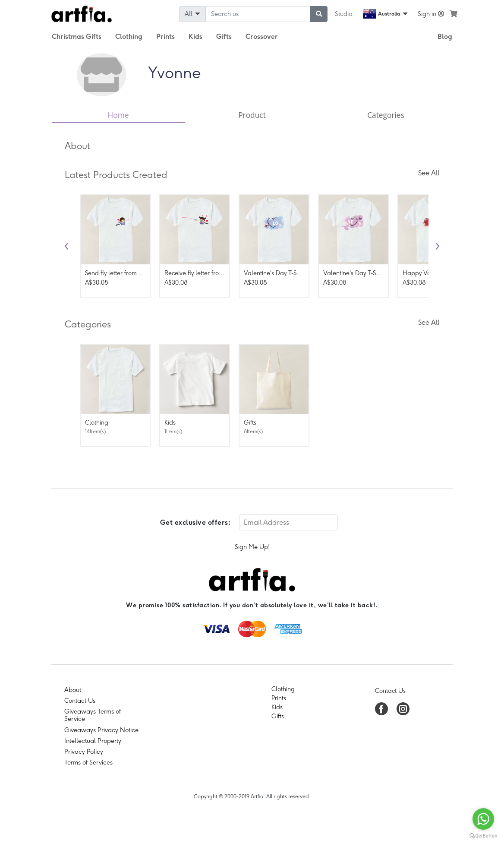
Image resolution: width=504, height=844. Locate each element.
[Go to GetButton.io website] (483, 835)
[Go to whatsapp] (483, 819)
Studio (343, 14)
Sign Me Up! (252, 547)
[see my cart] (454, 14)
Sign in (431, 14)
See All (429, 173)
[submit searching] (319, 14)
